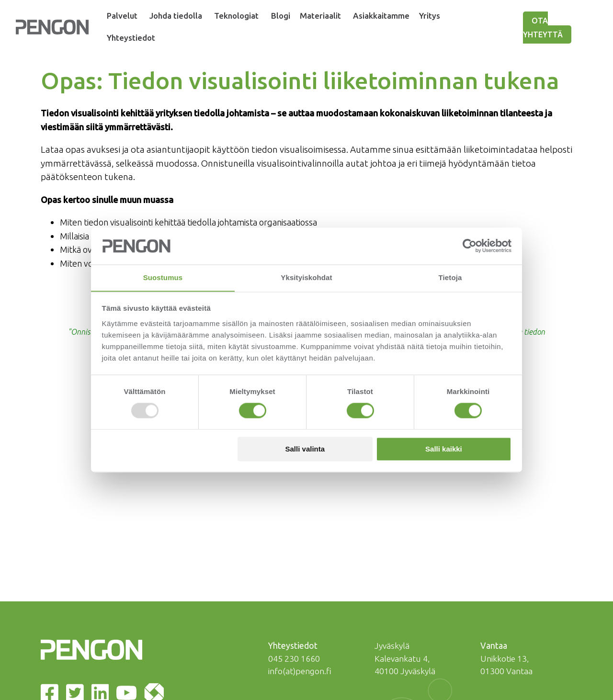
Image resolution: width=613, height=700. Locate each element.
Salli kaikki (444, 449)
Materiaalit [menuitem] (328, 16)
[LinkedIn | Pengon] (102, 602)
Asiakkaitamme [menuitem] (391, 16)
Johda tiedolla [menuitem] (179, 16)
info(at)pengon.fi (300, 578)
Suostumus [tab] (163, 277)
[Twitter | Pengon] (77, 602)
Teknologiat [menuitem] (242, 16)
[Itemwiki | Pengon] (156, 602)
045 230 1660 (294, 566)
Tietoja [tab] (450, 277)
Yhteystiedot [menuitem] (132, 38)
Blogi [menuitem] (289, 16)
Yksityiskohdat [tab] (306, 277)
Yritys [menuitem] (440, 16)
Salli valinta (305, 449)
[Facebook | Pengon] (51, 602)
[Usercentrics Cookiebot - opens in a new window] (470, 246)
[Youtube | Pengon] (128, 602)
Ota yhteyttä (548, 28)
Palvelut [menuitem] (123, 16)
